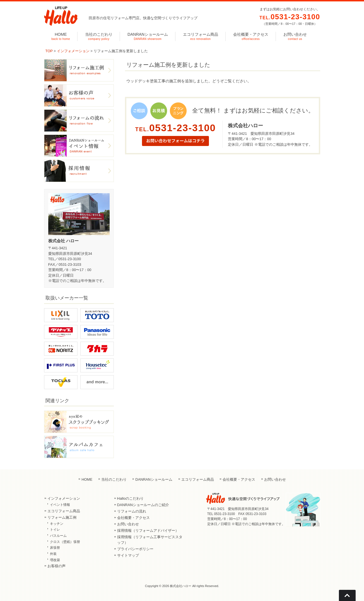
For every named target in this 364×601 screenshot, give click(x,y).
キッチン (57, 524)
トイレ (55, 530)
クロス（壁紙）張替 (65, 542)
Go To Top (347, 595)
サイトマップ (128, 555)
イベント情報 (60, 505)
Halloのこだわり (130, 498)
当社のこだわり (114, 479)
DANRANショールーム (154, 479)
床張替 (55, 548)
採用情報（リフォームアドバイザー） (148, 531)
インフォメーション (73, 51)
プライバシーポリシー (135, 549)
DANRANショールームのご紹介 (143, 505)
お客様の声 (56, 566)
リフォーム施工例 (62, 517)
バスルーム (58, 536)
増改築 (55, 560)
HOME (87, 479)
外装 (53, 554)
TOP (49, 51)
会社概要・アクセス (239, 479)
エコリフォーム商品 (198, 479)
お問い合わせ (275, 479)
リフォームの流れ (132, 511)
